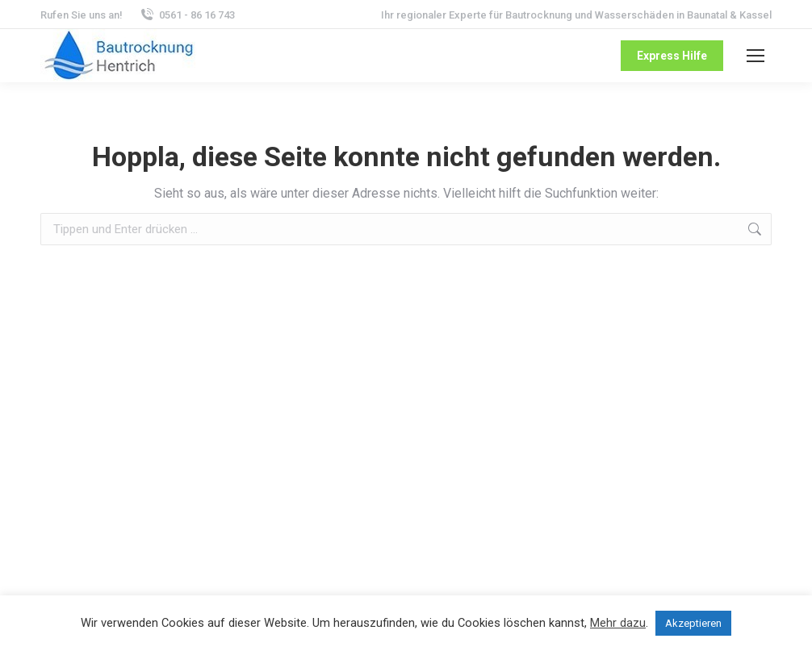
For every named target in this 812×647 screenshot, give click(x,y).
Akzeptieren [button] (693, 623)
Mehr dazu (618, 623)
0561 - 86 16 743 (187, 15)
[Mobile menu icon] (755, 56)
